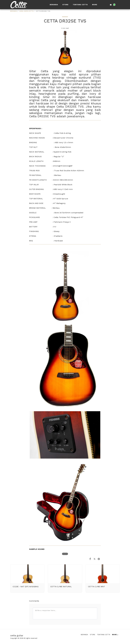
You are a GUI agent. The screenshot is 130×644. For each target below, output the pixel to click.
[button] (103, 5)
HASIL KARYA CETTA (26, 11)
